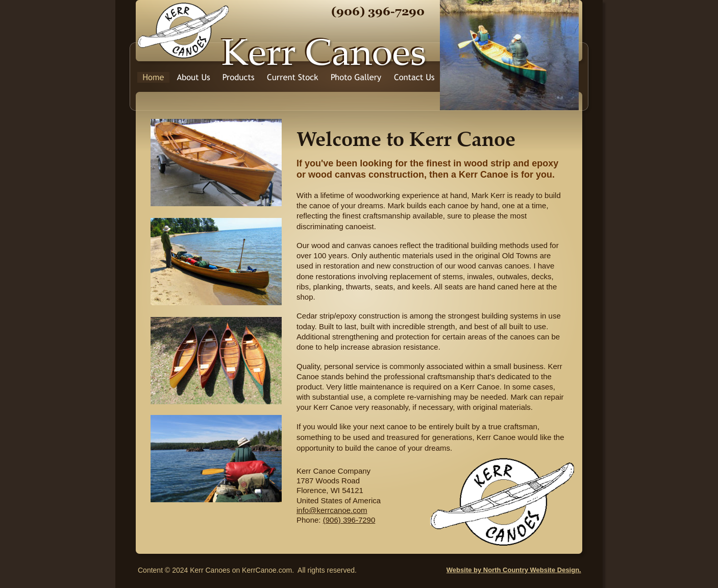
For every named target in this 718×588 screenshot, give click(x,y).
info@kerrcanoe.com (332, 510)
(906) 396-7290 (349, 520)
